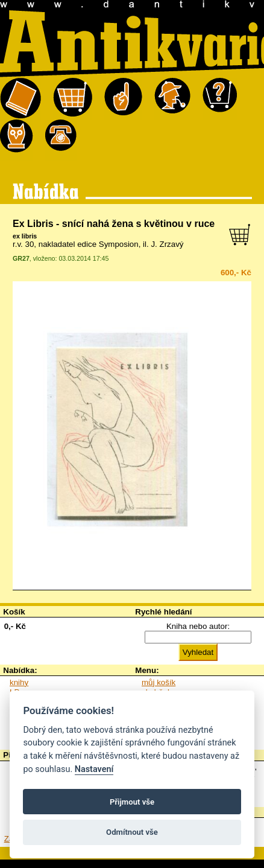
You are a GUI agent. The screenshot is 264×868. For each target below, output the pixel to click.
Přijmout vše (132, 802)
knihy (19, 682)
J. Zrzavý (167, 244)
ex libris (25, 236)
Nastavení (94, 769)
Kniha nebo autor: (198, 626)
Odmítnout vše (132, 832)
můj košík (159, 682)
